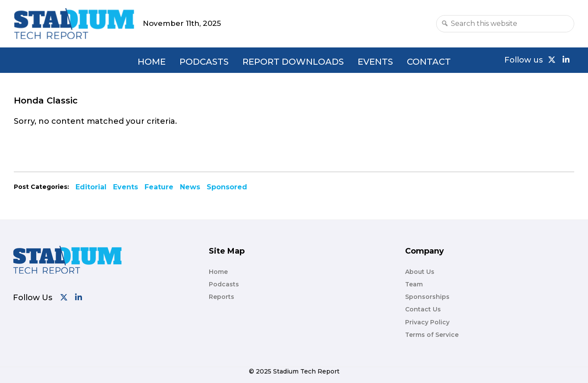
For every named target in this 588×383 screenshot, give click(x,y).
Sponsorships (427, 297)
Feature (159, 187)
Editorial (91, 187)
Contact (429, 62)
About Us (420, 272)
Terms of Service (432, 335)
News (190, 187)
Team (414, 284)
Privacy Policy (427, 322)
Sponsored (227, 187)
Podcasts (204, 62)
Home (152, 62)
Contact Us (423, 309)
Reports (222, 297)
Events (375, 62)
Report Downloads (293, 62)
